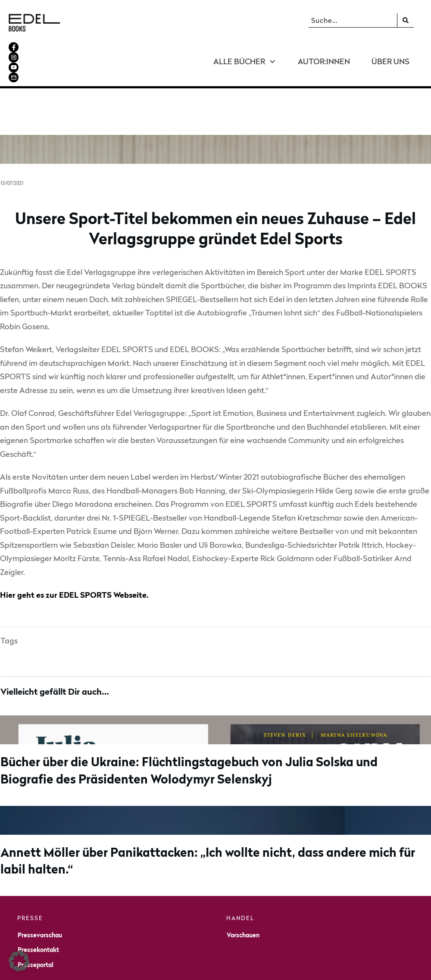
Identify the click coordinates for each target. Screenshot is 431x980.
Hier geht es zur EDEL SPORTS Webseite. (74, 557)
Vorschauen (243, 897)
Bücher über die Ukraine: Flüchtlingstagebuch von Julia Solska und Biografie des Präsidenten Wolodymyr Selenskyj (215, 714)
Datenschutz (323, 968)
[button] (19, 961)
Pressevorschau (40, 897)
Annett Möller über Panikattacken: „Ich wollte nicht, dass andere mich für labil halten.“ (215, 804)
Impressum (282, 968)
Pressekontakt (38, 912)
